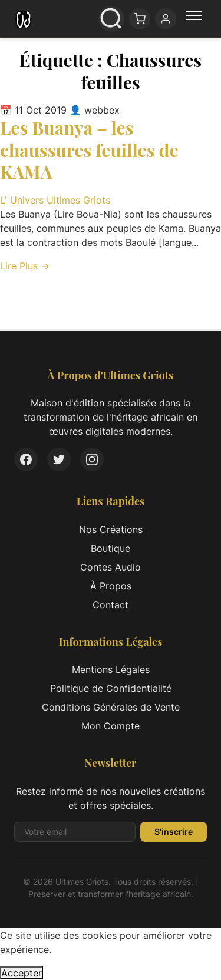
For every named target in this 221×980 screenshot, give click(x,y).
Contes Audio (111, 567)
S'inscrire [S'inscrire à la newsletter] (174, 831)
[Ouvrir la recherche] (111, 19)
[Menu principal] (194, 19)
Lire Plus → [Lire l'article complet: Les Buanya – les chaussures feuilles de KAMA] (25, 266)
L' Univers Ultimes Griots (55, 200)
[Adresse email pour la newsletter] (75, 832)
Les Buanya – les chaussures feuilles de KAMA (89, 150)
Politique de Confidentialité (111, 688)
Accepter (22, 973)
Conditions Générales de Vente (111, 707)
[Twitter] (59, 459)
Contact (111, 605)
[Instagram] (92, 459)
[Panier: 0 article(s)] (140, 19)
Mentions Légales (111, 669)
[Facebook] (26, 459)
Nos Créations (111, 529)
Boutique (111, 548)
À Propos (111, 586)
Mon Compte (111, 726)
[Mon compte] (166, 19)
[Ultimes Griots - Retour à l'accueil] (23, 19)
